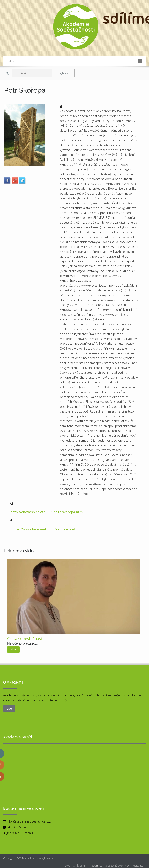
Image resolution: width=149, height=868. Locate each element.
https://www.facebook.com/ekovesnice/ (43, 529)
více (13, 649)
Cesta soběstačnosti (25, 638)
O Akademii (80, 866)
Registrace (138, 866)
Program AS (96, 866)
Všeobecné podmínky (117, 866)
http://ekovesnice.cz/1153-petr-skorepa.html (47, 512)
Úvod (67, 866)
